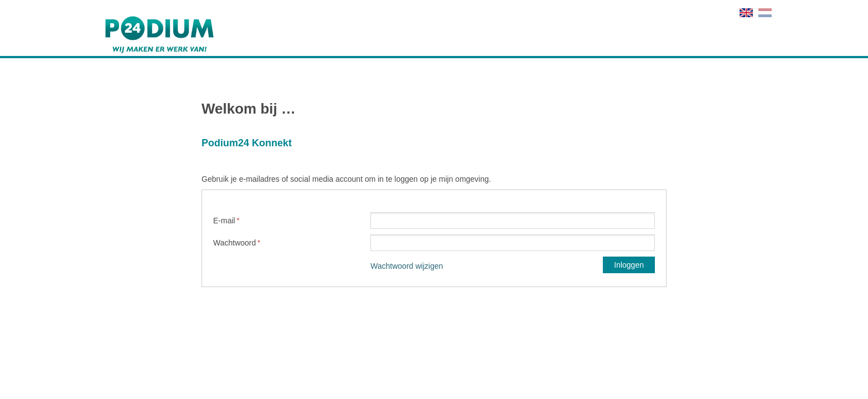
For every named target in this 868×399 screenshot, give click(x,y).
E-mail (224, 221)
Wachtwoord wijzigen (407, 266)
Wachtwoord (234, 243)
